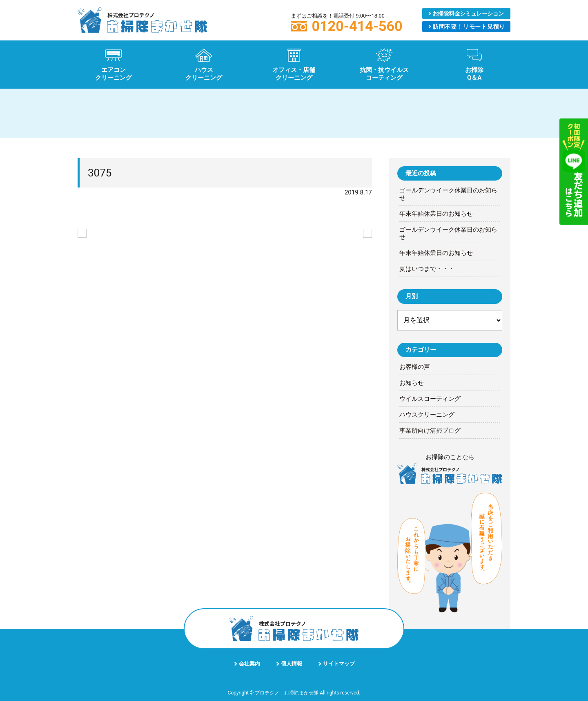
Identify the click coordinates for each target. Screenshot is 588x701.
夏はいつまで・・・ (427, 269)
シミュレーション (468, 13)
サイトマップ (339, 664)
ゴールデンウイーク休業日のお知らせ (448, 194)
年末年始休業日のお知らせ (436, 214)
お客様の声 (415, 367)
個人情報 (292, 664)
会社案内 (249, 664)
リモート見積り (469, 27)
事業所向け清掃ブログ (430, 431)
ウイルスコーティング (430, 399)
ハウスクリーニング (427, 415)
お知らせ (412, 383)
